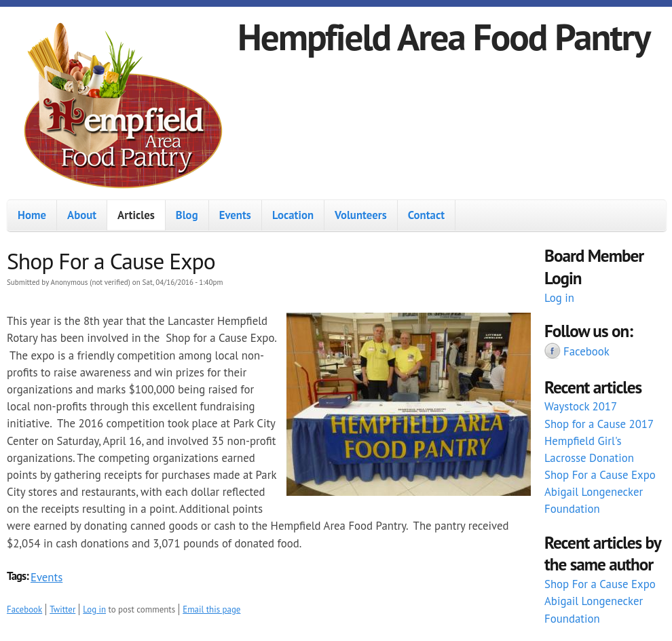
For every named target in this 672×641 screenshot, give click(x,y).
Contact (426, 215)
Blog (187, 215)
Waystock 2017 (581, 406)
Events (235, 215)
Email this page (211, 609)
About (82, 215)
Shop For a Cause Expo (600, 475)
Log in (94, 609)
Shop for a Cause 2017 (599, 424)
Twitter (62, 609)
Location (293, 215)
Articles (136, 215)
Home (32, 215)
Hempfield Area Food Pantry (444, 36)
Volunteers (361, 215)
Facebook (24, 609)
